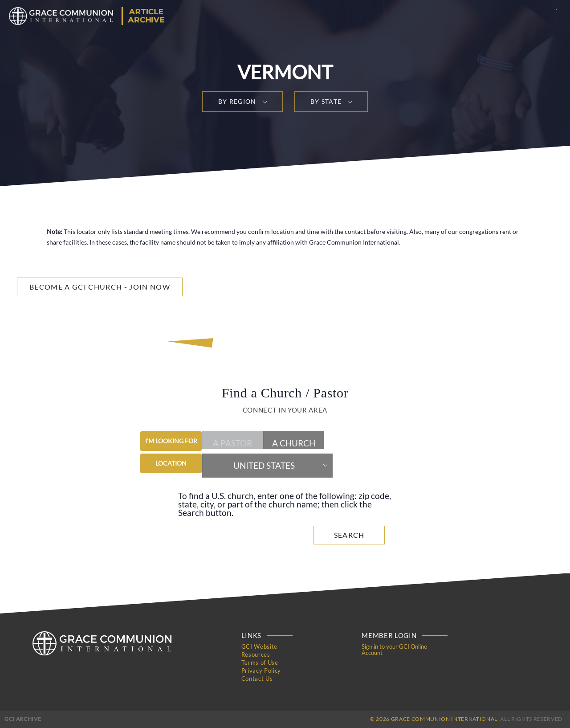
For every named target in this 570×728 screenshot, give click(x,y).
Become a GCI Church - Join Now (100, 287)
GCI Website (259, 646)
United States (264, 466)
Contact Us (257, 679)
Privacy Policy (261, 671)
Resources (256, 654)
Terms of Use (260, 663)
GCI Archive (23, 719)
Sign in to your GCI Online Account (394, 650)
